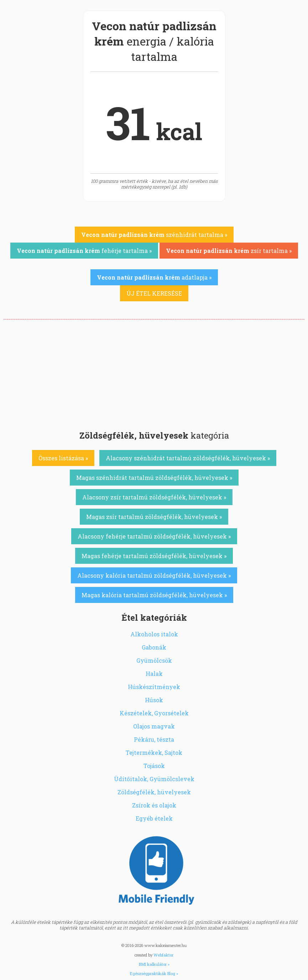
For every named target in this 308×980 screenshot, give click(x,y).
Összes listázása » (63, 458)
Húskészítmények (154, 687)
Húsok (154, 700)
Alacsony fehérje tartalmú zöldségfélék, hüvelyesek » (154, 536)
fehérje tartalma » (84, 251)
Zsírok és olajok (154, 805)
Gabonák (154, 647)
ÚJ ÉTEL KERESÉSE (154, 293)
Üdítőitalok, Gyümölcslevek (154, 779)
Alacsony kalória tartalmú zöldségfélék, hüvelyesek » (154, 575)
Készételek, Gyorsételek (154, 713)
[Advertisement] (154, 373)
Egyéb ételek (154, 818)
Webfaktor (163, 955)
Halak (154, 674)
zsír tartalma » (229, 251)
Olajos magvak (154, 726)
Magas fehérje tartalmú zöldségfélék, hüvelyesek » (154, 556)
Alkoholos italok (154, 634)
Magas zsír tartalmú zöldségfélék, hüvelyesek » (154, 517)
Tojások (154, 766)
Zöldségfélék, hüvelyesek (154, 792)
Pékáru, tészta (154, 739)
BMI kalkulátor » (154, 964)
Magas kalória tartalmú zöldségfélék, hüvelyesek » (154, 595)
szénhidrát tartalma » (154, 235)
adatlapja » (154, 277)
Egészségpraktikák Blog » (154, 973)
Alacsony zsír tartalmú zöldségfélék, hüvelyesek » (154, 497)
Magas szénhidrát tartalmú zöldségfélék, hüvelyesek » (154, 478)
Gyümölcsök (154, 660)
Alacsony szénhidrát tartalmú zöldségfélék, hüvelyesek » (188, 458)
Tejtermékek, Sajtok (154, 753)
